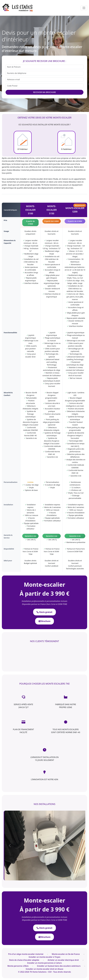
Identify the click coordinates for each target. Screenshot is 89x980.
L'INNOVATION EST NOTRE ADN (45, 779)
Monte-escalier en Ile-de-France (66, 954)
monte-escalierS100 (31, 210)
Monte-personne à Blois (18, 966)
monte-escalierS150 (52, 210)
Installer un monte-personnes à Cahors (45, 963)
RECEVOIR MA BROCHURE (44, 92)
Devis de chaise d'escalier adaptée (24, 960)
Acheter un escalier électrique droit (63, 960)
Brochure (45, 621)
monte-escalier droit (39, 179)
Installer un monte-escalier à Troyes (45, 957)
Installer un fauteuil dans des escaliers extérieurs (59, 966)
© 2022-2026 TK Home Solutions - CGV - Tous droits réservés (44, 972)
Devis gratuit (44, 612)
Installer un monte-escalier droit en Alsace (45, 969)
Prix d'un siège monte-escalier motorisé (26, 954)
